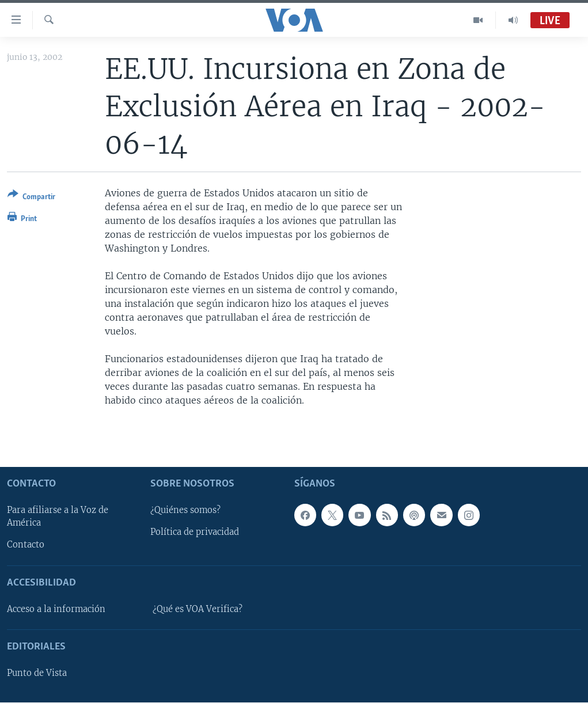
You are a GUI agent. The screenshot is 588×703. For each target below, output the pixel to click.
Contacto (26, 545)
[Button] (31, 198)
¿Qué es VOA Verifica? (198, 609)
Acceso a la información (56, 609)
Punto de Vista (37, 674)
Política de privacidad (195, 533)
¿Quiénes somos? (185, 511)
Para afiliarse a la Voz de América (58, 517)
